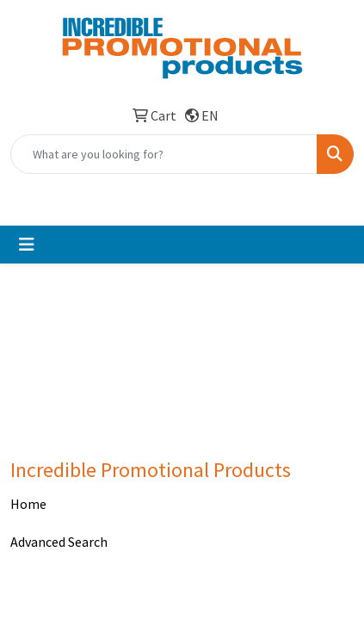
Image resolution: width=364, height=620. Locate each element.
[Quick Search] (164, 154)
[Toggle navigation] (27, 245)
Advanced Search (59, 542)
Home (28, 504)
